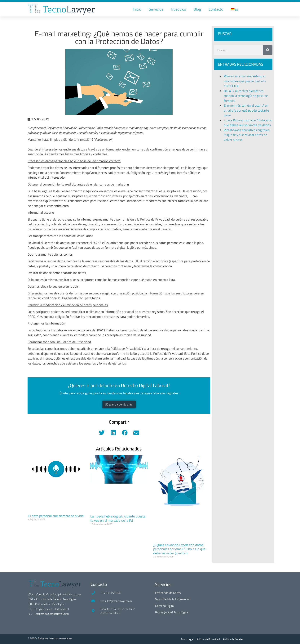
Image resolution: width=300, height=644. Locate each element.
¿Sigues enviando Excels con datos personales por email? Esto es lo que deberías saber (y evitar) (179, 549)
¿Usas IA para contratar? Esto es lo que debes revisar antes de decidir (248, 123)
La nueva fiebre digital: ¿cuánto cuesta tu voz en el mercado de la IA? (118, 518)
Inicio (137, 9)
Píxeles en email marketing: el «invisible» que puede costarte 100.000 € (245, 81)
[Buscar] (268, 50)
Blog (197, 9)
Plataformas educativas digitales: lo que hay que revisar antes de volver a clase (247, 135)
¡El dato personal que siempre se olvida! (56, 516)
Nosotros (178, 9)
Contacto (216, 9)
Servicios (156, 9)
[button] (102, 433)
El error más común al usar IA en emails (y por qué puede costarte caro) (246, 110)
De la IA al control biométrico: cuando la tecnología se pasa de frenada (246, 96)
